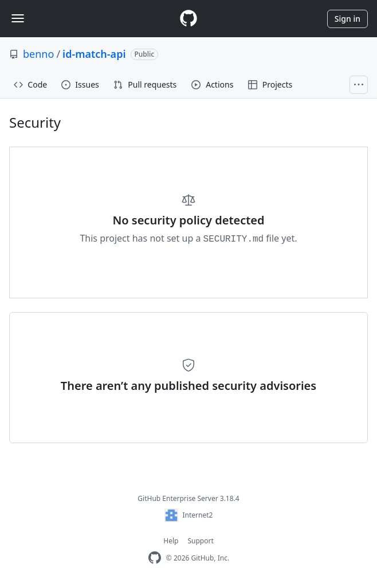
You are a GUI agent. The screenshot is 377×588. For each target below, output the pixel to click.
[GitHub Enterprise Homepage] (155, 558)
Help (171, 541)
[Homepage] (188, 19)
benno (38, 54)
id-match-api (94, 54)
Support (200, 541)
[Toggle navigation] (18, 18)
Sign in (347, 19)
